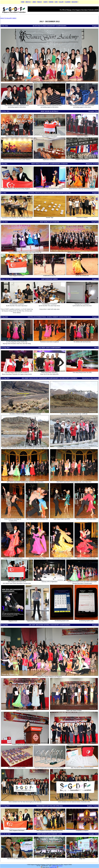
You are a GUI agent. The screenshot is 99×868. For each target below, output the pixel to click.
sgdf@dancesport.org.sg (57, 866)
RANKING (51, 2)
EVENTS (46, 2)
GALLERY (61, 2)
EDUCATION (75, 2)
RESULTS (40, 2)
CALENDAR (68, 2)
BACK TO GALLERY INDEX (8, 18)
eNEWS (34, 2)
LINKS (56, 2)
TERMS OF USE (53, 867)
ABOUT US (28, 2)
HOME (23, 2)
